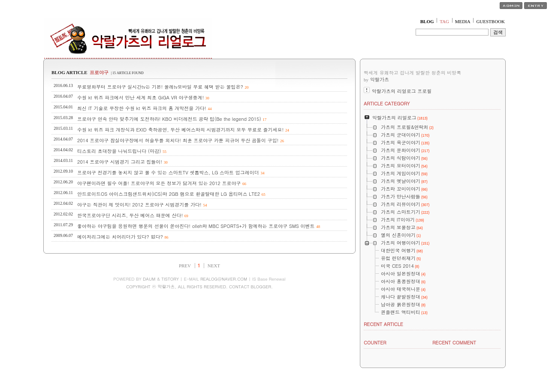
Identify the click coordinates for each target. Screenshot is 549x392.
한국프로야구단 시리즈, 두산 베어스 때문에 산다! (130, 215)
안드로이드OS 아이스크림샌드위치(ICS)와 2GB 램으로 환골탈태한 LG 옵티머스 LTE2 (169, 194)
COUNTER (375, 343)
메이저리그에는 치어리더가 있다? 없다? (120, 237)
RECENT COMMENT (454, 343)
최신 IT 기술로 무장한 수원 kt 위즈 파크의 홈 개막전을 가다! (142, 108)
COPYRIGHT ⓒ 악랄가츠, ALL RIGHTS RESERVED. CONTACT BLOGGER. (199, 287)
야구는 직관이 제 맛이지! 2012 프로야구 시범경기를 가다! (139, 205)
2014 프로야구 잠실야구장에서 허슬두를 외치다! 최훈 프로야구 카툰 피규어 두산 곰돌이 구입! (178, 140)
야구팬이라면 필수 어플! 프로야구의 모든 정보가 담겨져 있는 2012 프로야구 (159, 183)
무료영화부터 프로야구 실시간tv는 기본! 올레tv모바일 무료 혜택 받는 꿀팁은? (160, 87)
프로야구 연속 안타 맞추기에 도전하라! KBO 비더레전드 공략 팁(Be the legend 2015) (169, 119)
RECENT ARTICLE (383, 324)
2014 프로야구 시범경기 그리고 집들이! (120, 162)
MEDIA (463, 21)
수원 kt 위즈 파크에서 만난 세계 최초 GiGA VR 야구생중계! (140, 97)
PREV (185, 266)
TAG (444, 21)
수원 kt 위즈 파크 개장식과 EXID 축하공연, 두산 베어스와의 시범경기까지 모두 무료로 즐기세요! (180, 130)
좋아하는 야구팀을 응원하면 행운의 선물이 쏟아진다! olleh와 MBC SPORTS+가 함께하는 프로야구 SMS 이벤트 (196, 226)
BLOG (427, 21)
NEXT (214, 266)
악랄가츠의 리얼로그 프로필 (402, 91)
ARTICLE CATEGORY (387, 103)
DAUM (149, 279)
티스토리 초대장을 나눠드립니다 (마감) (119, 151)
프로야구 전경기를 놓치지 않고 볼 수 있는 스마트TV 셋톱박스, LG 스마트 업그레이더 (168, 172)
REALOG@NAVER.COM (224, 279)
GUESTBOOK (490, 21)
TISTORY (170, 279)
